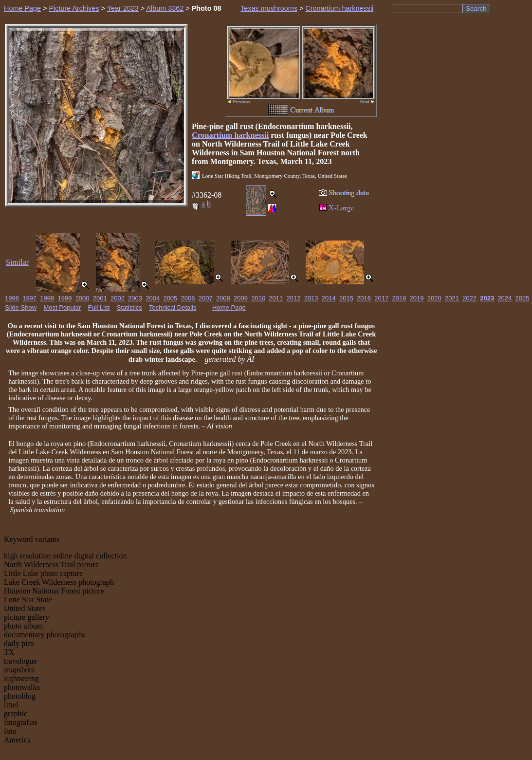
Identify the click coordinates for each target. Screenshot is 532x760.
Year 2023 (123, 8)
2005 (170, 298)
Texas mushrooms (269, 8)
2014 (329, 298)
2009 (241, 298)
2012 (294, 298)
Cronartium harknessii (339, 8)
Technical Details (173, 307)
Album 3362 (165, 8)
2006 (188, 298)
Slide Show (21, 307)
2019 (417, 298)
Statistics (129, 307)
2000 (83, 298)
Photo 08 (207, 8)
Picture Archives (74, 8)
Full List (99, 307)
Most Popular (63, 307)
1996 (12, 298)
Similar (17, 262)
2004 (153, 298)
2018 (399, 298)
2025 (523, 298)
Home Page (22, 8)
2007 (206, 298)
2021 (452, 298)
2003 (135, 298)
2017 (381, 298)
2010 (258, 298)
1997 (29, 298)
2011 (276, 298)
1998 (47, 298)
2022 (469, 298)
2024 (504, 298)
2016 (364, 298)
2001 (100, 298)
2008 (223, 298)
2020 (434, 298)
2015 (346, 298)
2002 (118, 298)
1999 (64, 298)
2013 (311, 298)
